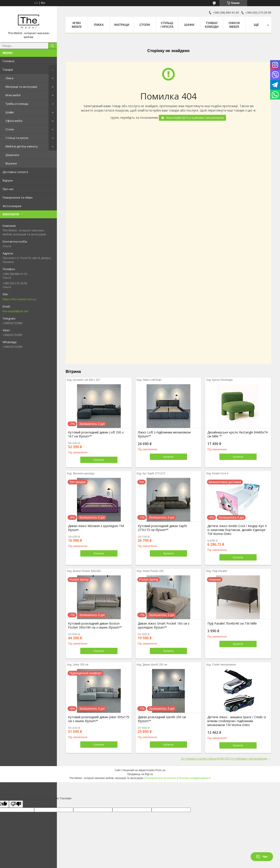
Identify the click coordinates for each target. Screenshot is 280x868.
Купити (99, 460)
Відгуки (8, 180)
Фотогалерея (12, 206)
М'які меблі (13, 95)
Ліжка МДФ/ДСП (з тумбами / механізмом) (195, 118)
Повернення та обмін (18, 197)
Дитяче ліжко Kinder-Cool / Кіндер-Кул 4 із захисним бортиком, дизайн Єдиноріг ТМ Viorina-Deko (237, 530)
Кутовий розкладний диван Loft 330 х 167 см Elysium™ (96, 434)
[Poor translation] (16, 804)
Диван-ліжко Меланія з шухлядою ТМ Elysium (96, 528)
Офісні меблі (14, 121)
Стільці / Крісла (167, 25)
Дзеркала (12, 155)
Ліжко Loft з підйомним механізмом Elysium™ (164, 434)
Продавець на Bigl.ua (140, 774)
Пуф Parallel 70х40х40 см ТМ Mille (232, 623)
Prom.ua (160, 770)
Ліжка (9, 78)
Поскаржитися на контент (161, 778)
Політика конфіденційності (195, 778)
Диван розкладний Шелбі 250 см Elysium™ (162, 719)
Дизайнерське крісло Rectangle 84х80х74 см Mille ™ (237, 434)
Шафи (10, 112)
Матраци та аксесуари (21, 87)
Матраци (122, 25)
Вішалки (11, 163)
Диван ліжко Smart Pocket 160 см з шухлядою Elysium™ (164, 625)
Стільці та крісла (17, 138)
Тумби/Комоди (212, 25)
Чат (262, 857)
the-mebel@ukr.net (15, 311)
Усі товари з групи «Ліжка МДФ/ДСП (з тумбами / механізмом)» (224, 758)
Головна (8, 61)
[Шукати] (52, 46)
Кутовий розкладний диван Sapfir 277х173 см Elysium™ (162, 528)
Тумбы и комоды (17, 104)
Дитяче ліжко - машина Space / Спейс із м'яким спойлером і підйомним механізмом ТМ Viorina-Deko (237, 721)
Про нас (8, 189)
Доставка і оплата (15, 172)
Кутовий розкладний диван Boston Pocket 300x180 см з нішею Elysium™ (95, 625)
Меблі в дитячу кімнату (22, 146)
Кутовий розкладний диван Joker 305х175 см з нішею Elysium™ (99, 719)
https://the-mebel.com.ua (19, 299)
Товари (8, 70)
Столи (10, 129)
